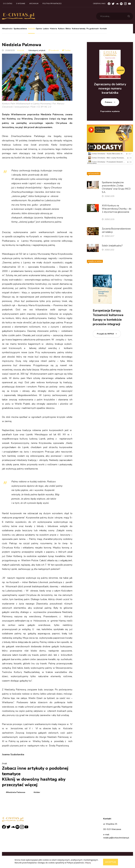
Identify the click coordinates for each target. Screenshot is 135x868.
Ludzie (46, 29)
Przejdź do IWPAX (105, 334)
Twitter (67, 50)
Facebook (54, 50)
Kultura (61, 29)
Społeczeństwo (20, 29)
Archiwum (34, 4)
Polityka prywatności (52, 4)
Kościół (31, 29)
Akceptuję (111, 862)
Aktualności (7, 29)
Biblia (68, 29)
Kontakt (103, 29)
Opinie (39, 29)
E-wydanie (21, 4)
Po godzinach (93, 29)
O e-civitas (8, 4)
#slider (37, 792)
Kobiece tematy (79, 29)
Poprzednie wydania (110, 111)
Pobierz (109, 102)
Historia (53, 29)
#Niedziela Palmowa (16, 792)
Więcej (88, 863)
